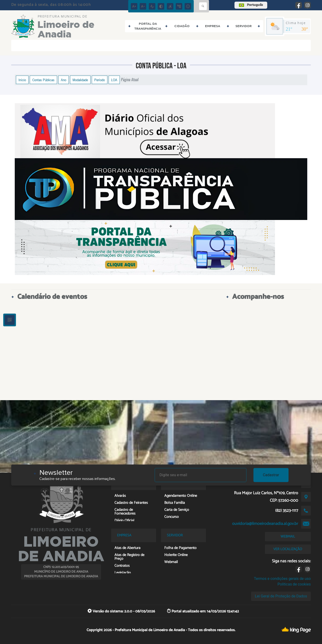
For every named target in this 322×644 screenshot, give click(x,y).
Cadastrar (271, 475)
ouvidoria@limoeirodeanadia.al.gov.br (265, 524)
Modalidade (80, 80)
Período (100, 80)
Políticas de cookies (294, 584)
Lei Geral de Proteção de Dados (281, 596)
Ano (64, 80)
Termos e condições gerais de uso (282, 579)
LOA (114, 80)
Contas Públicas (43, 80)
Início (22, 80)
